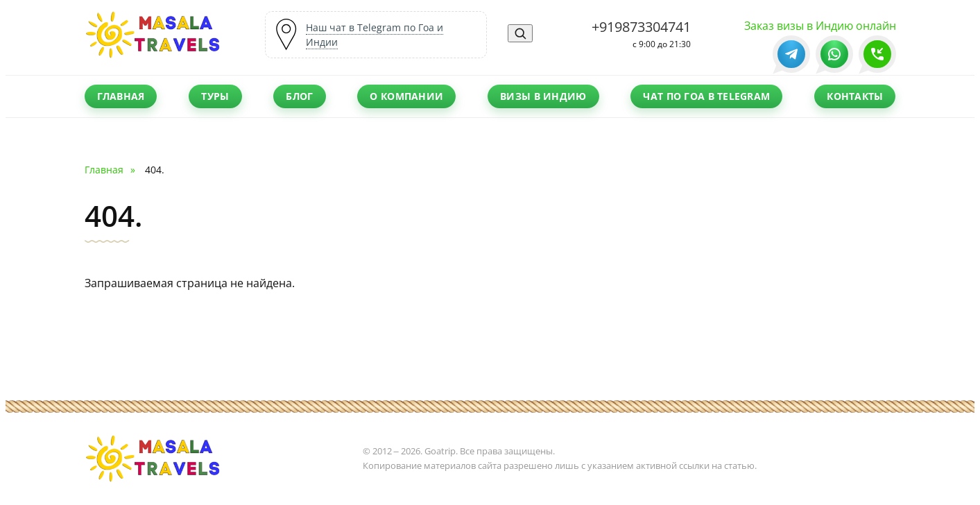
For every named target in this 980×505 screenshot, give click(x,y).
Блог (299, 96)
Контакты (855, 96)
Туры (215, 96)
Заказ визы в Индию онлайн (820, 26)
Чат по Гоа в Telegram (706, 96)
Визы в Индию (543, 96)
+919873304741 (641, 27)
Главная (121, 96)
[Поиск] (520, 33)
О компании (406, 96)
